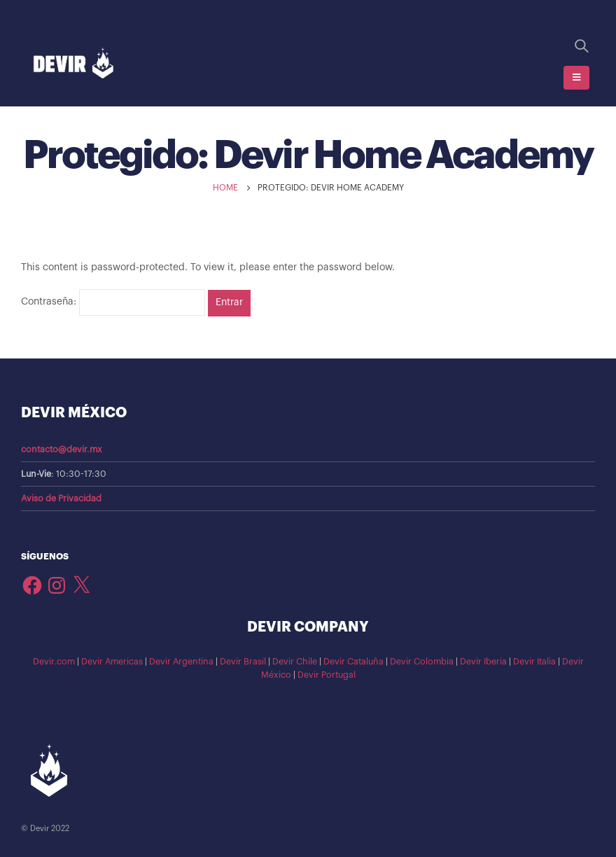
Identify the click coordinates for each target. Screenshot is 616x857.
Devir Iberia (483, 662)
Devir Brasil (243, 662)
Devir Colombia (422, 662)
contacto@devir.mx (62, 450)
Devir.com (54, 662)
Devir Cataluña (353, 662)
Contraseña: (113, 302)
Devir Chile (295, 662)
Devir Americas (112, 662)
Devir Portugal (327, 675)
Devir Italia (534, 662)
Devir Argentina (181, 662)
